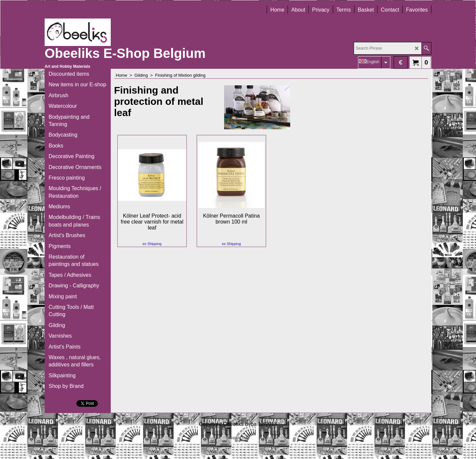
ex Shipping (152, 244)
